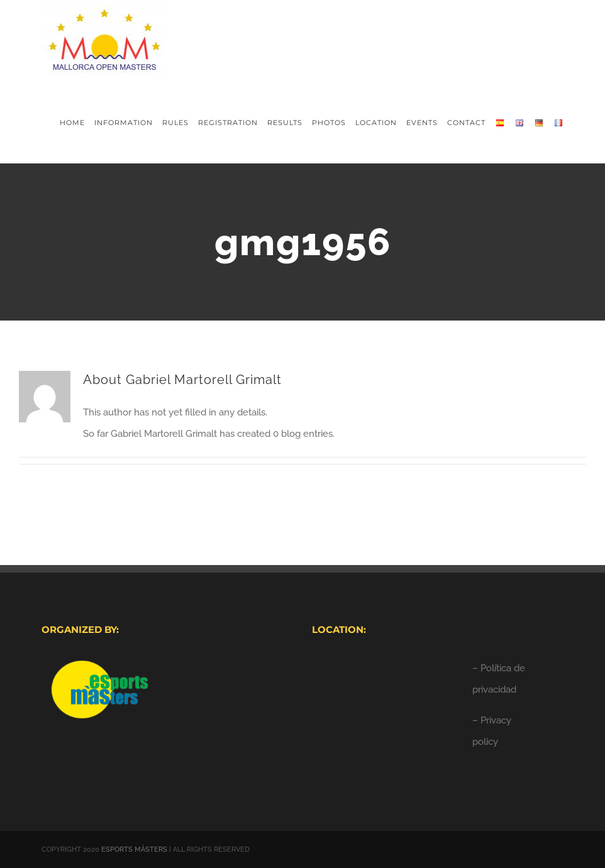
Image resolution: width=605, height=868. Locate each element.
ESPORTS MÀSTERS (134, 849)
